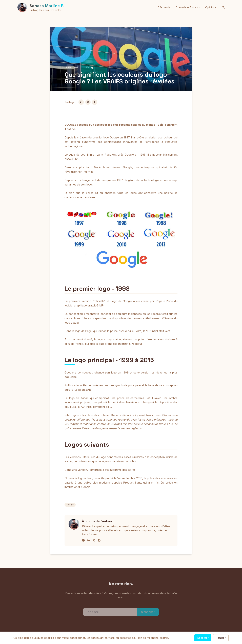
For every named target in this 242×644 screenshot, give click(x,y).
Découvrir (164, 7)
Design (70, 505)
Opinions (211, 7)
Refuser (221, 638)
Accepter (203, 638)
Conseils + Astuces (188, 7)
